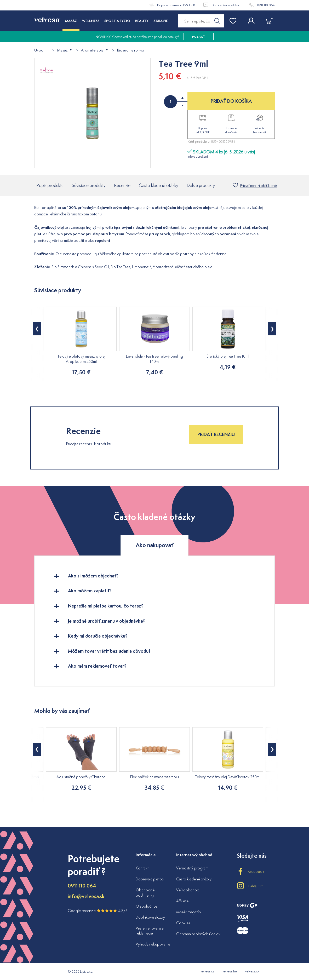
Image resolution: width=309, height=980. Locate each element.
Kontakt (142, 868)
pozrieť (199, 37)
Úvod (39, 50)
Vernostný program (192, 868)
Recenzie (122, 185)
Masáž (62, 50)
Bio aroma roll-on (131, 50)
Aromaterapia (92, 50)
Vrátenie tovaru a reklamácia (150, 931)
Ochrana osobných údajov (198, 934)
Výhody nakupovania (153, 944)
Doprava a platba (150, 879)
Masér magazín (188, 912)
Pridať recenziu (216, 434)
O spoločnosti (148, 906)
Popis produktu (50, 185)
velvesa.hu (230, 971)
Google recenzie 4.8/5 (98, 911)
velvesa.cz (207, 971)
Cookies (183, 923)
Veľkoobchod (188, 890)
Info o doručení (198, 156)
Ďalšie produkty (201, 185)
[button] (37, 329)
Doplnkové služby (150, 917)
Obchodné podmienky (145, 893)
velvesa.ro (252, 971)
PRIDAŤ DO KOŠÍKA (231, 101)
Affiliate (182, 901)
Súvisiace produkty (89, 185)
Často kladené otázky (159, 185)
